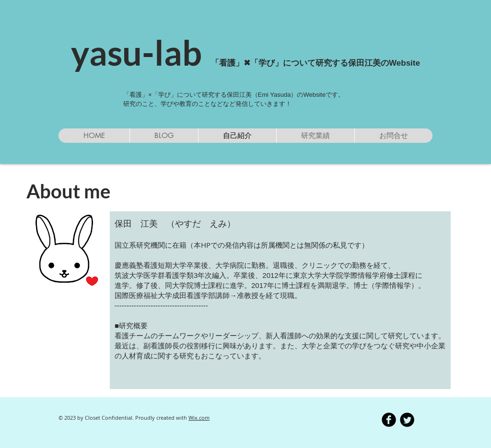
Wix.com (199, 418)
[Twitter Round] (407, 420)
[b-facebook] (389, 420)
